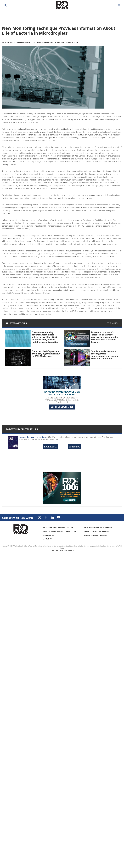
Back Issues (50, 447)
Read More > (113, 323)
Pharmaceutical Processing (96, 532)
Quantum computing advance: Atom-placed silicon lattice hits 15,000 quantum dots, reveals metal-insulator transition (45, 337)
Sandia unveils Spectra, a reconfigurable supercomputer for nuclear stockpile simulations (105, 355)
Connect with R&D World (18, 518)
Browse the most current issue (33, 437)
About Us (47, 539)
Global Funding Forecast (95, 535)
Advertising (63, 550)
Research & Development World (62, 5)
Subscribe (74, 447)
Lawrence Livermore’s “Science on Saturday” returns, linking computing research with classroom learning (105, 337)
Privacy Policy (54, 550)
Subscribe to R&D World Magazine (59, 528)
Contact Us (48, 535)
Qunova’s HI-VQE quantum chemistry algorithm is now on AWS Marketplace (46, 354)
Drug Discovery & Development (98, 528)
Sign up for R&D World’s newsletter (60, 532)
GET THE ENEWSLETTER (62, 407)
